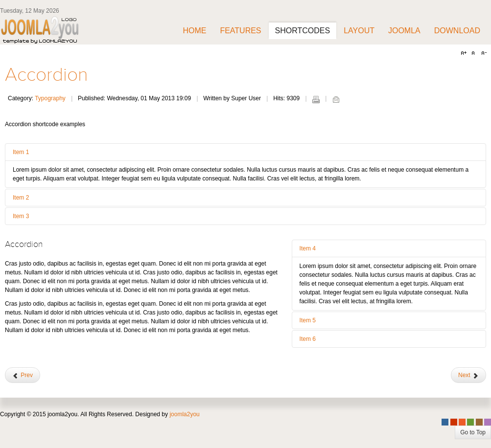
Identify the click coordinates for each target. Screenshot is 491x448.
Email (336, 99)
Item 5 (308, 320)
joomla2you (184, 414)
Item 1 (21, 152)
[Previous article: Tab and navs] (23, 375)
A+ (465, 53)
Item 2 (21, 198)
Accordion (47, 75)
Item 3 (21, 216)
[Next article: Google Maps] (468, 375)
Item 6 (308, 339)
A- (483, 53)
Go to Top (473, 432)
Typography (50, 98)
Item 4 (308, 248)
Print (316, 99)
